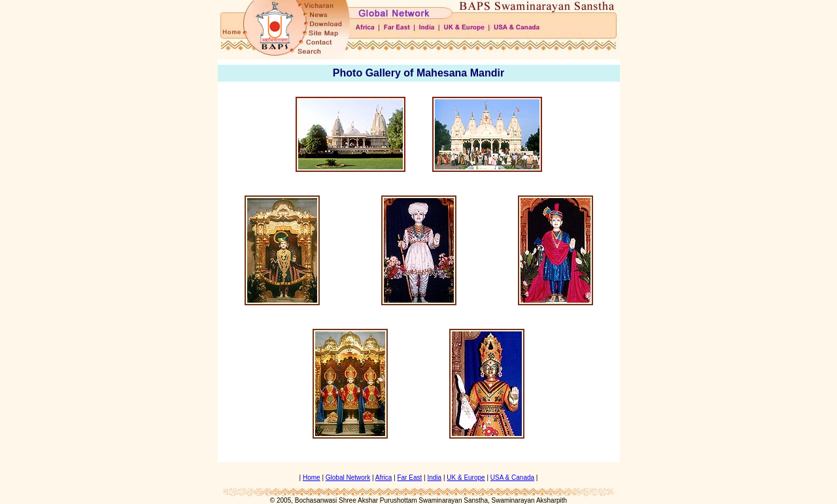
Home (312, 478)
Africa (384, 478)
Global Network (348, 478)
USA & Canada (512, 478)
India (434, 478)
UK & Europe (466, 478)
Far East (409, 478)
